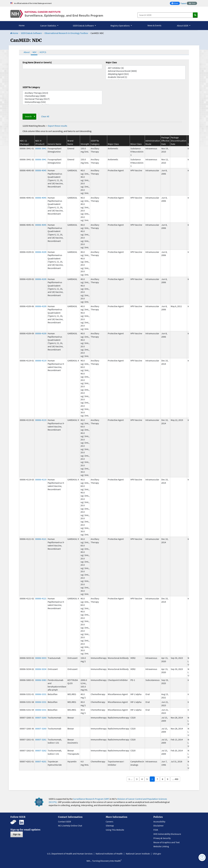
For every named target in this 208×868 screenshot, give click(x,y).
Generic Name (54, 144)
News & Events (154, 25)
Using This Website (115, 830)
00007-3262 (41, 750)
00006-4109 (41, 252)
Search (28, 116)
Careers (109, 822)
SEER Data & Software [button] (83, 26)
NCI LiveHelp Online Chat (70, 826)
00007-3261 (41, 740)
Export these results (58, 126)
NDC (35, 52)
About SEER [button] (183, 26)
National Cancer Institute (138, 854)
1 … (130, 779)
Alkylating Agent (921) (146, 74)
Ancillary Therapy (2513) (62, 93)
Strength (85, 144)
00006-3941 (41, 148)
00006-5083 (41, 680)
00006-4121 (41, 539)
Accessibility (159, 822)
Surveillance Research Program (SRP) (91, 799)
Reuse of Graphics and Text (166, 842)
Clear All (45, 116)
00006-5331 (41, 694)
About (27, 52)
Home (22, 25)
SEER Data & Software (31, 33)
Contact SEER (64, 822)
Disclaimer (159, 826)
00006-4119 (41, 361)
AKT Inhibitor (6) (146, 68)
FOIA (156, 830)
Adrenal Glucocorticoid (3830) (146, 71)
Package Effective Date (165, 141)
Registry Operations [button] (120, 26)
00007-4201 (41, 761)
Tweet (183, 3)
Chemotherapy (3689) (62, 96)
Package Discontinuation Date (179, 141)
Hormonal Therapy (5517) (62, 99)
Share (176, 4)
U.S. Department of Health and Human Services (70, 854)
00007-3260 (41, 718)
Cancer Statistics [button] (48, 26)
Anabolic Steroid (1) (146, 77)
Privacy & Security (162, 838)
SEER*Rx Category (31, 87)
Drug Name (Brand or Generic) (37, 62)
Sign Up (17, 834)
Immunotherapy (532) (62, 102)
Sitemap (110, 826)
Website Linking (161, 846)
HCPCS (43, 52)
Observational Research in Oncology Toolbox (66, 33)
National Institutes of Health (109, 854)
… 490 (175, 779)
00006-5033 (41, 658)
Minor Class (136, 144)
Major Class (111, 62)
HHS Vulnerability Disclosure (167, 834)
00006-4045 (41, 170)
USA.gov (157, 854)
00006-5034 (41, 669)
